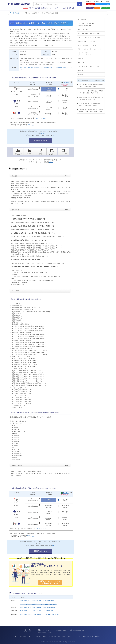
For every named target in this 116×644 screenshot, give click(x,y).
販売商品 (37, 8)
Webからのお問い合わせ (78, 630)
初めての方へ (90, 4)
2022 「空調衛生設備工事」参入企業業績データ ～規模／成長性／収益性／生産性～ (40, 614)
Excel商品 (66, 82)
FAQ (79, 636)
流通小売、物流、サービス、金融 (87, 40)
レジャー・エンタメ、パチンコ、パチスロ (89, 66)
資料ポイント (41, 209)
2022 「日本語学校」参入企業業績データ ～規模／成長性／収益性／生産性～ (39, 604)
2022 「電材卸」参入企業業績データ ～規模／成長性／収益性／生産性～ (38, 607)
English (89, 1)
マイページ (90, 8)
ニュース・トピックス (55, 8)
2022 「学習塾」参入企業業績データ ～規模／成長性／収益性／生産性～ (38, 611)
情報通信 (80, 58)
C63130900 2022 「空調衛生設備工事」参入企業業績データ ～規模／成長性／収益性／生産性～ (91, 110)
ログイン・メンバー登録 (102, 4)
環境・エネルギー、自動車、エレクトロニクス (90, 48)
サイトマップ (105, 1)
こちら (29, 60)
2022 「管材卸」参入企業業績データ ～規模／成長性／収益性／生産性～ (38, 601)
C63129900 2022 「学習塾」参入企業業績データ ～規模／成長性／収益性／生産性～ (91, 103)
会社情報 (65, 8)
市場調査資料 (16, 13)
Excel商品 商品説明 (41, 465)
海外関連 (80, 73)
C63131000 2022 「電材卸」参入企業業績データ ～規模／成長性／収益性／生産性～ (91, 97)
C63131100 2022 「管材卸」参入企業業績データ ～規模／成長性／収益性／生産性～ (91, 85)
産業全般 (80, 70)
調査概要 (41, 176)
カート (97, 8)
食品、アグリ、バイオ (84, 29)
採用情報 (72, 8)
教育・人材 (81, 62)
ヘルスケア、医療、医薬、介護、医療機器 (89, 36)
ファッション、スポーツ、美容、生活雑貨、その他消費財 (87, 24)
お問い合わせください (41, 118)
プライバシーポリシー (21, 636)
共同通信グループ (88, 636)
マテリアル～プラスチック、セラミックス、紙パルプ (86, 53)
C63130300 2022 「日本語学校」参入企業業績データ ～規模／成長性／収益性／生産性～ (91, 91)
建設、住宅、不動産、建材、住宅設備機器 (30, 68)
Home (25, 8)
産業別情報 (44, 8)
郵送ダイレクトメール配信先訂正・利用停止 (54, 636)
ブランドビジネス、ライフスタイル (87, 44)
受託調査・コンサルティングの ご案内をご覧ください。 (50, 582)
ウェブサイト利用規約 (35, 636)
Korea (96, 1)
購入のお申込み (41, 140)
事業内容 (31, 8)
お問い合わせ (105, 8)
